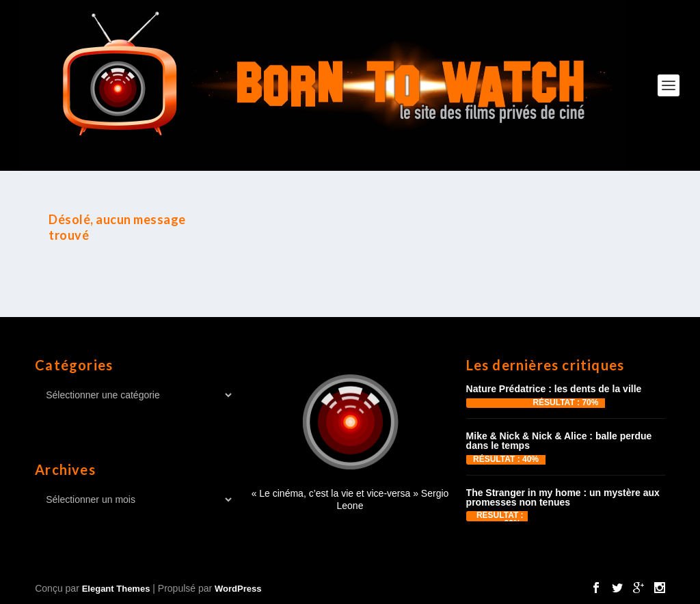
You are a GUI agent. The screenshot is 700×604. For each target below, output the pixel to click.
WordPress (238, 589)
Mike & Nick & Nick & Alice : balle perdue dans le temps (559, 441)
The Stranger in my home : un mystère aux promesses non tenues (563, 497)
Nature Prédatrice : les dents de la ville (554, 389)
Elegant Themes (116, 589)
